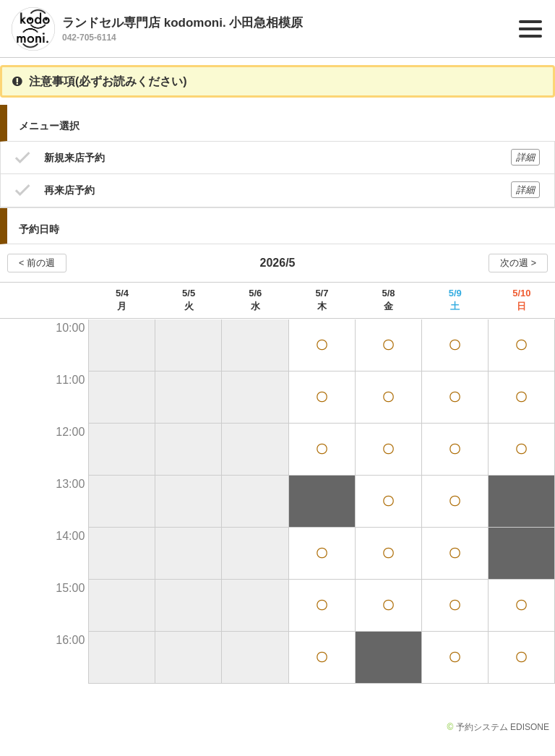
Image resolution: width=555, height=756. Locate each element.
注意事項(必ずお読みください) (100, 81)
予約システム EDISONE (503, 727)
